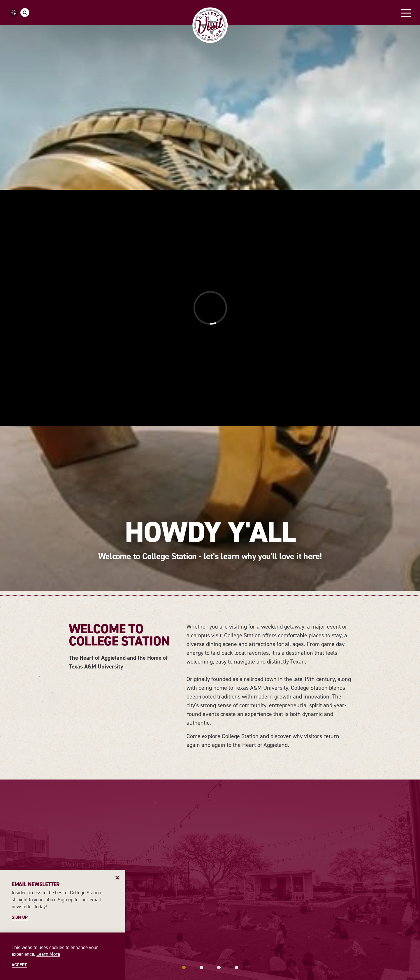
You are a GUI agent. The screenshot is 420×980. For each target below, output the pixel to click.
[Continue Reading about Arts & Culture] (186, 635)
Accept (19, 965)
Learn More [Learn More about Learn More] (48, 954)
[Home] (210, 25)
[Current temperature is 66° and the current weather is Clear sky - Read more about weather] (14, 13)
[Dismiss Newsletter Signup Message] (118, 878)
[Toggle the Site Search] (25, 13)
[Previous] (9, 736)
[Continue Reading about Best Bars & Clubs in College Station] (340, 635)
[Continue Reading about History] (100, 635)
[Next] (411, 736)
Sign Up (20, 917)
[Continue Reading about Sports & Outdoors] (264, 635)
